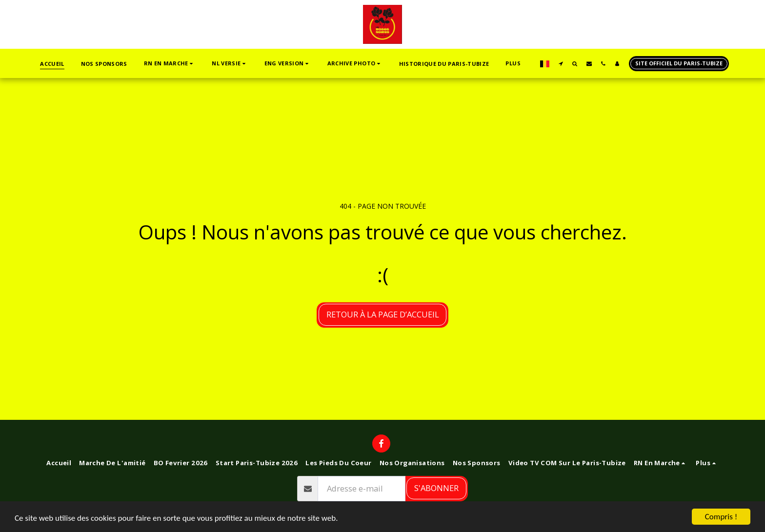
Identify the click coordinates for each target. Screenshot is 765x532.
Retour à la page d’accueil (383, 314)
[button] (170, 64)
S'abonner (436, 488)
